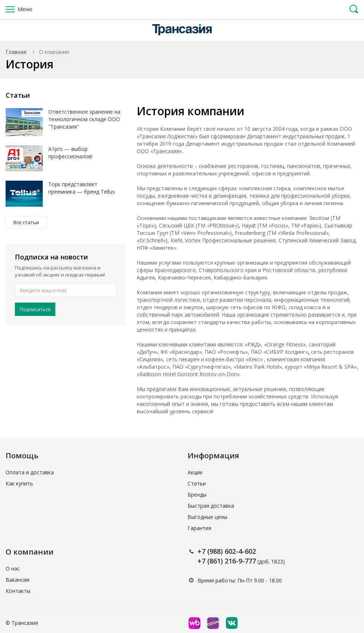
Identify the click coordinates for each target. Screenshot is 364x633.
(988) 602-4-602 (232, 551)
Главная (16, 52)
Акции (195, 472)
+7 (202, 551)
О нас (13, 569)
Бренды (197, 495)
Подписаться (35, 309)
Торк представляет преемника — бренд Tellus (82, 188)
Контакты (18, 591)
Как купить (19, 483)
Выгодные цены (207, 517)
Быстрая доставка (211, 506)
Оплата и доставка (30, 472)
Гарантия (199, 528)
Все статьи (26, 222)
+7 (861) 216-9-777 (227, 561)
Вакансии (17, 580)
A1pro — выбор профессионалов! (70, 153)
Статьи (197, 483)
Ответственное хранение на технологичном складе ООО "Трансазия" (84, 119)
